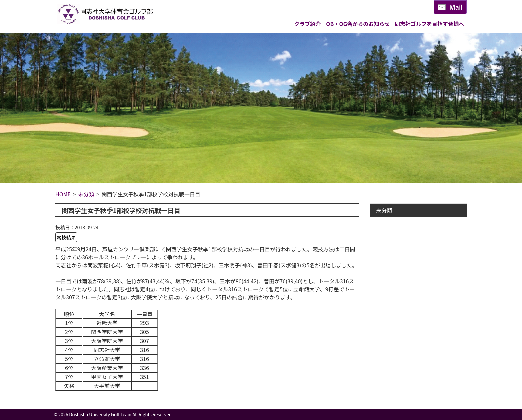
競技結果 (66, 237)
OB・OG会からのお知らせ (358, 24)
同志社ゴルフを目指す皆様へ (429, 24)
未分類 (384, 210)
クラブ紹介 (307, 24)
